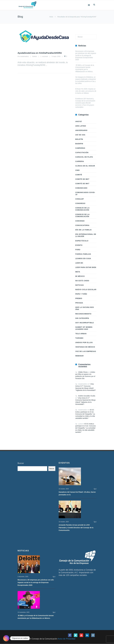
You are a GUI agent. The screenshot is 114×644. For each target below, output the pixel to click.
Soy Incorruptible (85, 323)
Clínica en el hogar (85, 166)
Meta (78, 272)
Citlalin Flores (83, 372)
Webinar (79, 356)
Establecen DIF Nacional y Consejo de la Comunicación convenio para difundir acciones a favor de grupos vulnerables (85, 103)
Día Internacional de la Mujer (86, 235)
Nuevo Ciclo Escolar (86, 290)
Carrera (80, 161)
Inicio (51, 17)
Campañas (80, 148)
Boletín (35, 56)
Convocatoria (82, 225)
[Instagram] (6, 638)
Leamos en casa (83, 258)
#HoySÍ (79, 121)
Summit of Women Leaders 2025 (84, 328)
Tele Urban (81, 334)
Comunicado (81, 188)
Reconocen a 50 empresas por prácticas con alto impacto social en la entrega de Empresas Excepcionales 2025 (86, 55)
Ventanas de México (85, 347)
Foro (78, 250)
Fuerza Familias (83, 254)
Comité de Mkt (82, 179)
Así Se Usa (80, 135)
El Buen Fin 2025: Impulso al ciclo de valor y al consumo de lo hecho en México (86, 91)
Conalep (80, 199)
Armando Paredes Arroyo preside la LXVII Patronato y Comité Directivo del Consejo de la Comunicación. (76, 528)
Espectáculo (82, 241)
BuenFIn (79, 144)
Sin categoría (82, 318)
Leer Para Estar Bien (86, 267)
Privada (79, 303)
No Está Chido (82, 281)
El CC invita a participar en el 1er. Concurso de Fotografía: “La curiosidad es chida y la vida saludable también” (85, 414)
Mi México (80, 276)
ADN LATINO (81, 126)
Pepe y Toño (81, 294)
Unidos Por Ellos (84, 343)
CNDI (77, 170)
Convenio (80, 221)
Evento (79, 245)
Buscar (21, 463)
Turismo (79, 338)
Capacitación (82, 153)
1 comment (44, 56)
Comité (79, 175)
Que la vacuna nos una (85, 308)
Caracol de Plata (84, 157)
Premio (79, 298)
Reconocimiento (83, 314)
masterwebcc (25, 56)
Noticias (80, 285)
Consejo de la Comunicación (82, 209)
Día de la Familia (83, 230)
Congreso (80, 203)
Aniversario (81, 130)
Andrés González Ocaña (87, 396)
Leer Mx (79, 263)
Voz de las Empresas (86, 351)
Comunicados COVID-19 (85, 193)
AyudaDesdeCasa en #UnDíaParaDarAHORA (41, 53)
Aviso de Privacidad (66, 639)
